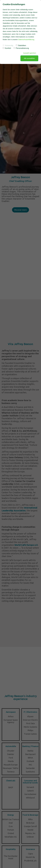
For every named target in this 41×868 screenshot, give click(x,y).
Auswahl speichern (30, 53)
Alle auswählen (29, 58)
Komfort (7, 48)
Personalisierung (21, 48)
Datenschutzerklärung (26, 39)
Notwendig (8, 45)
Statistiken (21, 45)
